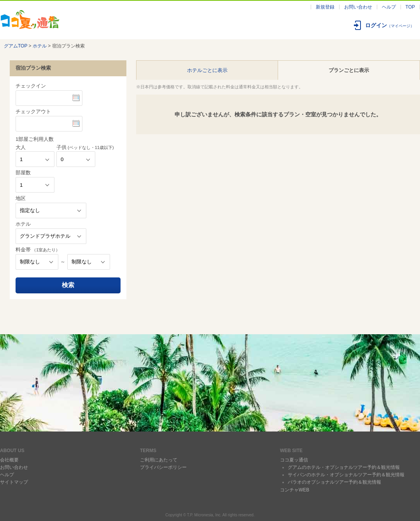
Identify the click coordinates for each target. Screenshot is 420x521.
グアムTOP (16, 46)
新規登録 (325, 7)
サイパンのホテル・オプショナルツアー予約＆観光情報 (346, 475)
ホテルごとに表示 (207, 70)
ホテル (40, 46)
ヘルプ (389, 7)
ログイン (390, 25)
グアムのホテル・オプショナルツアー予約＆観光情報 (344, 467)
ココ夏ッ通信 (294, 460)
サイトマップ (14, 482)
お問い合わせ (358, 7)
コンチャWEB (295, 490)
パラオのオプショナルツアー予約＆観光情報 (334, 482)
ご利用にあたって (159, 460)
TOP (410, 7)
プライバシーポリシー (163, 467)
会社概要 (9, 460)
